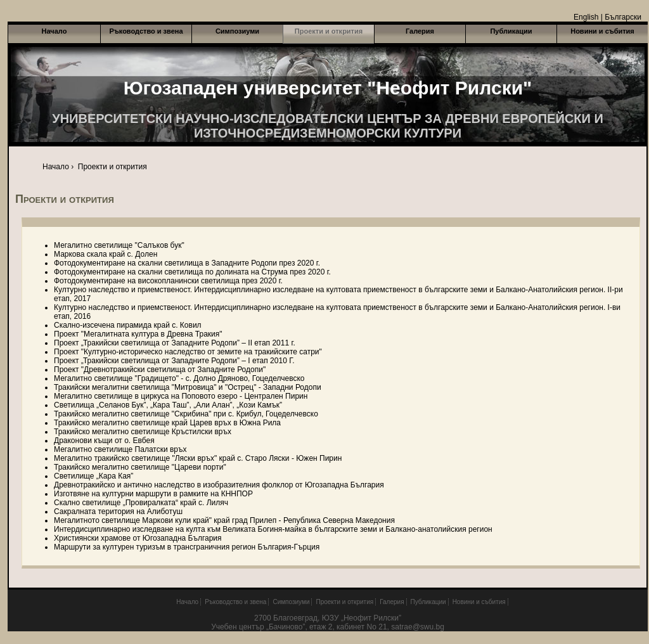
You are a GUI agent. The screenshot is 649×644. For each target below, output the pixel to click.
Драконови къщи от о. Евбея (104, 441)
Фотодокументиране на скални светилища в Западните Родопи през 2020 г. (187, 263)
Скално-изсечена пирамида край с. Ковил (128, 325)
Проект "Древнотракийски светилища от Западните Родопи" (160, 370)
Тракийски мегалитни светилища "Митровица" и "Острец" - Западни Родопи (188, 387)
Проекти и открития (329, 31)
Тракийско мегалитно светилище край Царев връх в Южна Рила (167, 423)
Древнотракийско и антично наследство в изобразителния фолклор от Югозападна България (219, 485)
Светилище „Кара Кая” (93, 476)
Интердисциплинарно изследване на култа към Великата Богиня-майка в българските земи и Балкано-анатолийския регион (273, 529)
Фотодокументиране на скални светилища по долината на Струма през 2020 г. (192, 272)
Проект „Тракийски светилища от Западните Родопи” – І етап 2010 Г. (174, 361)
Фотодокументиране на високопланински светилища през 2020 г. (168, 281)
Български (623, 17)
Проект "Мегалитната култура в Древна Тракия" (138, 334)
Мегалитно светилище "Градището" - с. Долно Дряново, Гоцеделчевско (179, 378)
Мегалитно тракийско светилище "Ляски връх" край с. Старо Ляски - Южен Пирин (198, 458)
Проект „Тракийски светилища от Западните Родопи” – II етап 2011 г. (175, 343)
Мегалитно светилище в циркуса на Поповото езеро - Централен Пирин (181, 396)
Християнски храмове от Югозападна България (138, 538)
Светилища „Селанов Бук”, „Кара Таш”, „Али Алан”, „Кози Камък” (168, 405)
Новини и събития (602, 31)
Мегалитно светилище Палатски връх (120, 449)
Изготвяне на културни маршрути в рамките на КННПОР (153, 494)
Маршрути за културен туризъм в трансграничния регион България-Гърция (187, 547)
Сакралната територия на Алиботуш (118, 512)
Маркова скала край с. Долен (106, 254)
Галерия (420, 31)
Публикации (511, 31)
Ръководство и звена (146, 31)
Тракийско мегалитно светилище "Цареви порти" (140, 467)
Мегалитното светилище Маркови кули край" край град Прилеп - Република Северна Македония (224, 520)
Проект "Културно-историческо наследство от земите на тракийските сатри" (188, 352)
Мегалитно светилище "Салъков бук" (119, 245)
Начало (55, 31)
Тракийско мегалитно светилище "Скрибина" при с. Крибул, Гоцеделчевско (186, 414)
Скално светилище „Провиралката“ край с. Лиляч (141, 503)
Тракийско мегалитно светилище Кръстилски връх (143, 432)
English (586, 17)
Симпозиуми (237, 31)
